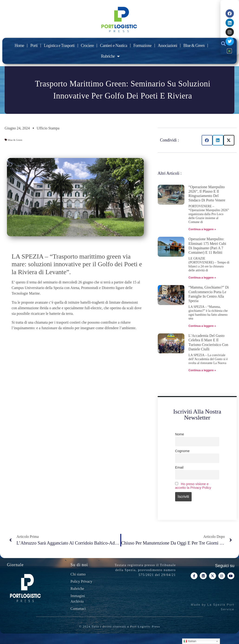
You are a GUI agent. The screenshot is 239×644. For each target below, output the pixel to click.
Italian (190, 641)
